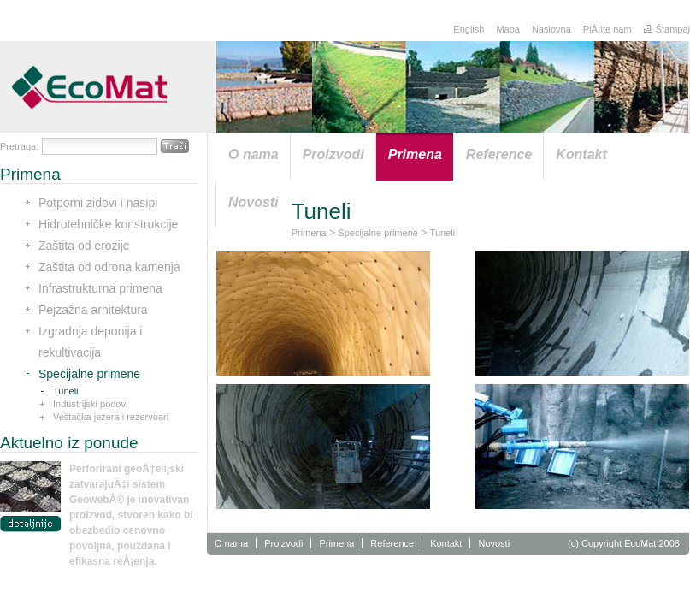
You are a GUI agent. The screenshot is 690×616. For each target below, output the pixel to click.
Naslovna (551, 29)
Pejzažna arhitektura (93, 310)
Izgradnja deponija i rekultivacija (90, 342)
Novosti (494, 543)
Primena (309, 233)
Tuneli (66, 391)
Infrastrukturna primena (100, 288)
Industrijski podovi (90, 404)
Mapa (508, 29)
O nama (231, 543)
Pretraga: (19, 146)
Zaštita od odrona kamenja (109, 267)
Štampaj (667, 29)
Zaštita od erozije (84, 246)
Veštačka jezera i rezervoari (111, 417)
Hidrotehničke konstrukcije (108, 224)
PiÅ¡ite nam (607, 29)
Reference (392, 543)
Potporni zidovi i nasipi (98, 203)
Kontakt (446, 543)
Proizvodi (283, 543)
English (469, 29)
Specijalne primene (89, 374)
